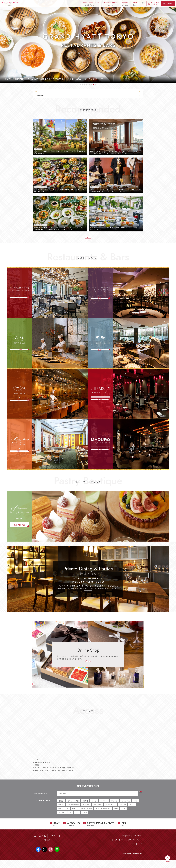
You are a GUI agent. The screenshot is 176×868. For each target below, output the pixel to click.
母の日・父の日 (73, 807)
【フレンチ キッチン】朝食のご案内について (54, 96)
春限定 (61, 807)
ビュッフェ (126, 807)
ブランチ (114, 807)
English (142, 5)
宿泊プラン (97, 811)
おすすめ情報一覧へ (87, 239)
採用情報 (99, 846)
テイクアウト (63, 815)
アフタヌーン (110, 811)
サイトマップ (138, 855)
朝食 (136, 807)
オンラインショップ (155, 4)
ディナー (104, 807)
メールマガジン (137, 842)
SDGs (85, 819)
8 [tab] (93, 84)
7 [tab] (92, 84)
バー (123, 815)
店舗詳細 (20, 295)
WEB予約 (169, 4)
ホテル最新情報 (73, 811)
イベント (86, 811)
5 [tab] (88, 84)
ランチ (94, 807)
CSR (105, 846)
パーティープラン (65, 819)
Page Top (168, 862)
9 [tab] (95, 84)
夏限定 (85, 807)
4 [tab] (86, 84)
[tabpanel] (88, 41)
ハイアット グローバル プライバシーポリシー (128, 846)
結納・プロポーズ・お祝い (82, 815)
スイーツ (123, 811)
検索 (136, 800)
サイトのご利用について (124, 855)
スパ (77, 819)
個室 (116, 815)
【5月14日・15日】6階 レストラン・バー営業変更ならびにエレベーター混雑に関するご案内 (71, 92)
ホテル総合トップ (107, 842)
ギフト (132, 811)
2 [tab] (83, 84)
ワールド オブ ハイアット (122, 842)
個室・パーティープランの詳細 (88, 597)
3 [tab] (84, 84)
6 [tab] (90, 84)
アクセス (139, 850)
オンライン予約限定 (103, 815)
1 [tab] (81, 84)
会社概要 (132, 850)
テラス (61, 811)
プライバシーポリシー (120, 850)
